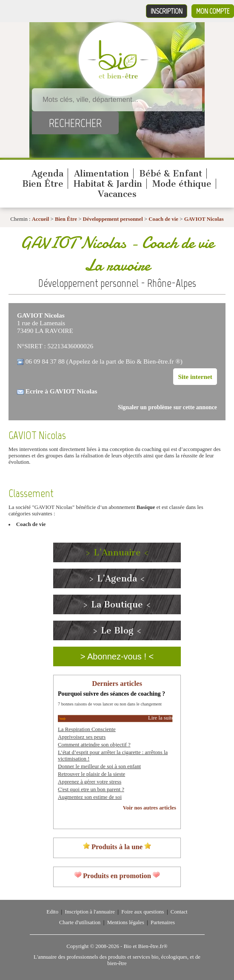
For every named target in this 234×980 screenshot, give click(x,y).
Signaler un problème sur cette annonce (167, 407)
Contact (179, 912)
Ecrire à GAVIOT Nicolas (61, 391)
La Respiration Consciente (87, 729)
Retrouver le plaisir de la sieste (91, 774)
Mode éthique (182, 184)
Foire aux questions (143, 912)
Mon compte (213, 11)
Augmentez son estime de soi (90, 797)
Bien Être (43, 184)
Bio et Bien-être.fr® (145, 946)
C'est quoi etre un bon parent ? (91, 789)
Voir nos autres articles (150, 808)
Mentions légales (126, 922)
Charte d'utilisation (80, 922)
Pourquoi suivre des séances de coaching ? (111, 694)
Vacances (117, 194)
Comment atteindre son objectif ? (94, 745)
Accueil (41, 219)
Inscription (167, 11)
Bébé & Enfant (171, 173)
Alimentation (101, 173)
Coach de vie (163, 219)
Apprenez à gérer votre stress (90, 782)
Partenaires (163, 922)
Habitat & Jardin (108, 184)
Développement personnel (113, 219)
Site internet (195, 377)
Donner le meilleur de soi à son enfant (99, 766)
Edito (52, 912)
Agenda (47, 173)
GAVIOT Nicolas (204, 219)
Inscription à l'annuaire (90, 912)
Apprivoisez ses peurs (82, 737)
